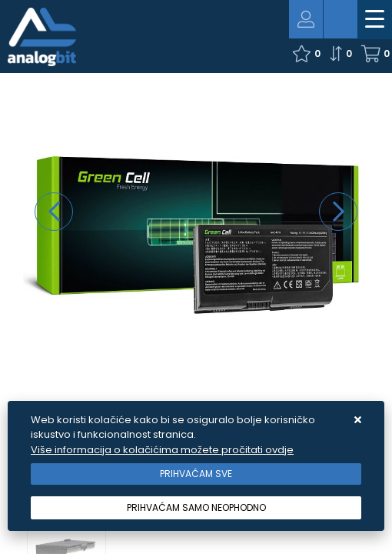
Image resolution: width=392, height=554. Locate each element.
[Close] (196, 474)
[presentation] (54, 212)
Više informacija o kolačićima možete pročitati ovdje (162, 450)
